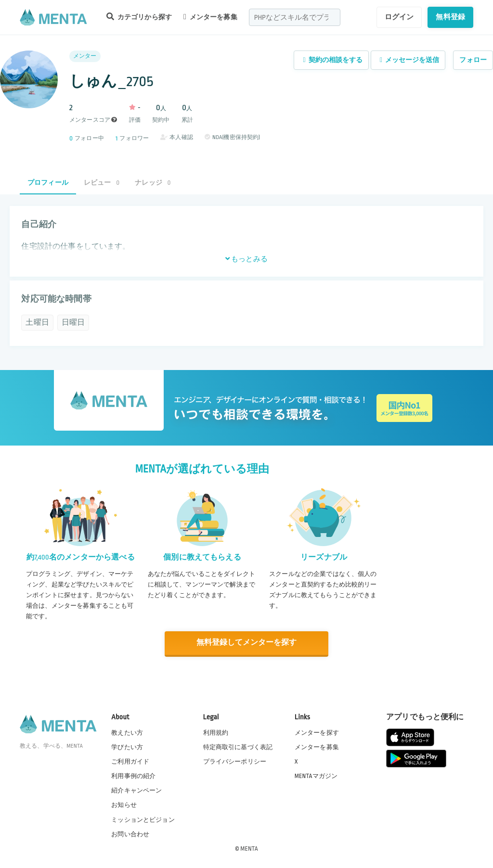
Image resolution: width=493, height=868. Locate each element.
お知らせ (124, 805)
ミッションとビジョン (143, 819)
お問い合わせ (130, 834)
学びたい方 (127, 747)
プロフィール (48, 183)
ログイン (399, 17)
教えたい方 (127, 732)
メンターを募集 (210, 17)
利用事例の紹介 (133, 776)
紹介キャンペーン (136, 791)
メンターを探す (317, 732)
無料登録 (450, 17)
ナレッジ (153, 183)
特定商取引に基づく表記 (238, 747)
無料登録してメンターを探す (246, 643)
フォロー (473, 60)
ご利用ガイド (130, 761)
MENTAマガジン (316, 776)
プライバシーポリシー (235, 761)
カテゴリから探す (139, 17)
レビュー (102, 183)
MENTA (249, 848)
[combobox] (295, 17)
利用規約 (216, 732)
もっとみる (246, 259)
